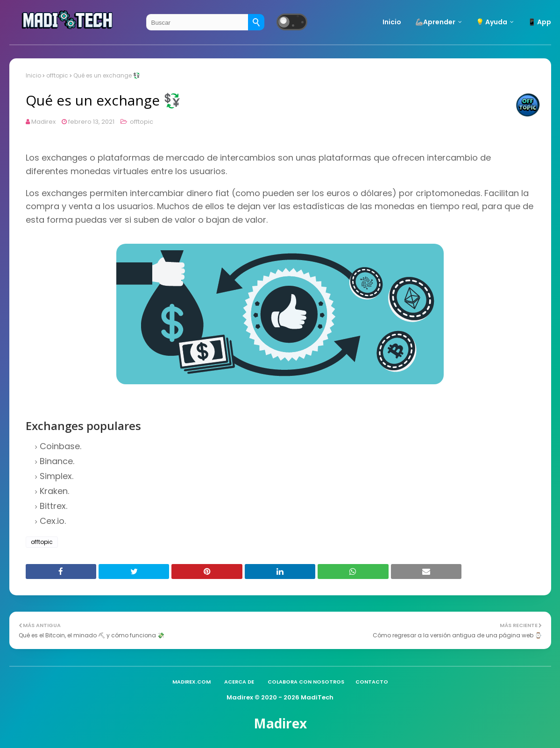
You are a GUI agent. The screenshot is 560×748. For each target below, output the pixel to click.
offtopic (57, 75)
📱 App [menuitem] (539, 22)
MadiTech (317, 697)
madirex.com (191, 682)
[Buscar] (256, 22)
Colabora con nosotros (306, 682)
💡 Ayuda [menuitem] (492, 22)
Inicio (33, 75)
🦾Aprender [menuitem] (435, 22)
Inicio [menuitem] (392, 22)
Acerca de (239, 682)
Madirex (43, 122)
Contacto (372, 682)
